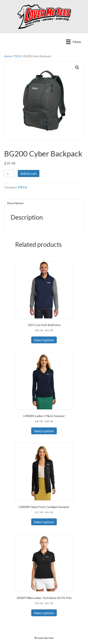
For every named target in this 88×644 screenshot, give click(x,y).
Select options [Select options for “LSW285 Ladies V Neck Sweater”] (44, 431)
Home (8, 56)
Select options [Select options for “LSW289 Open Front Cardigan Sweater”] (44, 522)
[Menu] (74, 42)
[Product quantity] (9, 174)
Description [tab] (15, 203)
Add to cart (29, 173)
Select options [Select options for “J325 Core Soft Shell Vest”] (44, 340)
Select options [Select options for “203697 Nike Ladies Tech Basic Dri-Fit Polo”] (44, 613)
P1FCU (17, 56)
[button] (77, 68)
